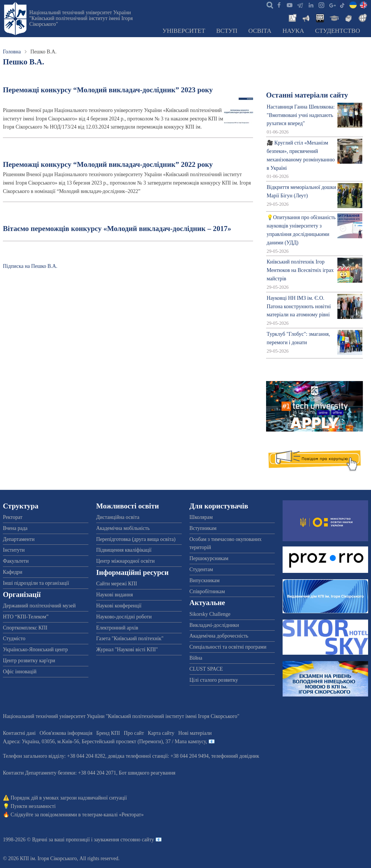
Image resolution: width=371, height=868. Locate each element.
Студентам (201, 569)
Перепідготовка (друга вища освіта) (136, 539)
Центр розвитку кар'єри (29, 661)
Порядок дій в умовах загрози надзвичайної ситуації (69, 798)
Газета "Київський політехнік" (130, 638)
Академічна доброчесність (219, 636)
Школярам (201, 517)
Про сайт (134, 733)
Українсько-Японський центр (35, 649)
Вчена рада (15, 528)
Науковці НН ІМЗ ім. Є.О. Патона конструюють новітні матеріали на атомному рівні (299, 306)
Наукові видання (115, 595)
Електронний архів (117, 628)
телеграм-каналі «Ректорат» (113, 815)
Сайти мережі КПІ (117, 584)
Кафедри (13, 572)
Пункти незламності (33, 806)
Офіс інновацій (20, 672)
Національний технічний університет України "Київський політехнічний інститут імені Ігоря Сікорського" (81, 18)
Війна (196, 658)
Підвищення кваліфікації (124, 550)
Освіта (260, 31)
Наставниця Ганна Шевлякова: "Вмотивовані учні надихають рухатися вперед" (301, 115)
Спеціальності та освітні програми (228, 647)
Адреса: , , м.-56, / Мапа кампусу (104, 741)
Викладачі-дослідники (214, 625)
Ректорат (13, 517)
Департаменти (19, 539)
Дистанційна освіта (118, 517)
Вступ (227, 31)
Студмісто (14, 638)
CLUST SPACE (206, 669)
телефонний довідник (235, 756)
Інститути (14, 550)
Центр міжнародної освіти (126, 561)
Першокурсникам (209, 558)
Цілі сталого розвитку (214, 680)
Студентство (338, 31)
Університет (184, 31)
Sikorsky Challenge (210, 614)
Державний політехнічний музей (39, 606)
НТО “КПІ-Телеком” (26, 617)
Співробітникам (207, 591)
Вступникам (203, 528)
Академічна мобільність (123, 528)
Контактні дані (19, 733)
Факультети (16, 561)
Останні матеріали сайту (307, 95)
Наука (293, 31)
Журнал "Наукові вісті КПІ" (127, 649)
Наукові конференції (119, 606)
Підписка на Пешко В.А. (30, 266)
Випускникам (205, 580)
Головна (12, 52)
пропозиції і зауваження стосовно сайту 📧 (114, 840)
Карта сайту (161, 733)
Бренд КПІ (108, 733)
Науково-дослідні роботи (124, 617)
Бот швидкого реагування (147, 773)
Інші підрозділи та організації (36, 583)
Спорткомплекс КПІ (25, 628)
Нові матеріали (195, 733)
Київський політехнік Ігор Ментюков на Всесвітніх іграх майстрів (300, 270)
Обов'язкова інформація (66, 733)
